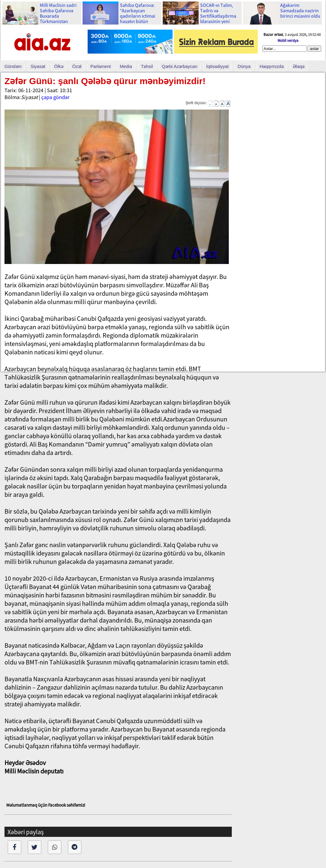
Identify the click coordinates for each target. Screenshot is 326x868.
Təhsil (147, 66)
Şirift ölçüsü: (196, 103)
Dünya (244, 66)
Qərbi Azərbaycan (180, 66)
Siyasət (38, 66)
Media (126, 66)
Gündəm (13, 66)
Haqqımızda (272, 66)
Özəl (77, 66)
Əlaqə (299, 66)
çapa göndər (55, 97)
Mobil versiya (288, 41)
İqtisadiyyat (218, 66)
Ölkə (59, 66)
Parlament (100, 66)
